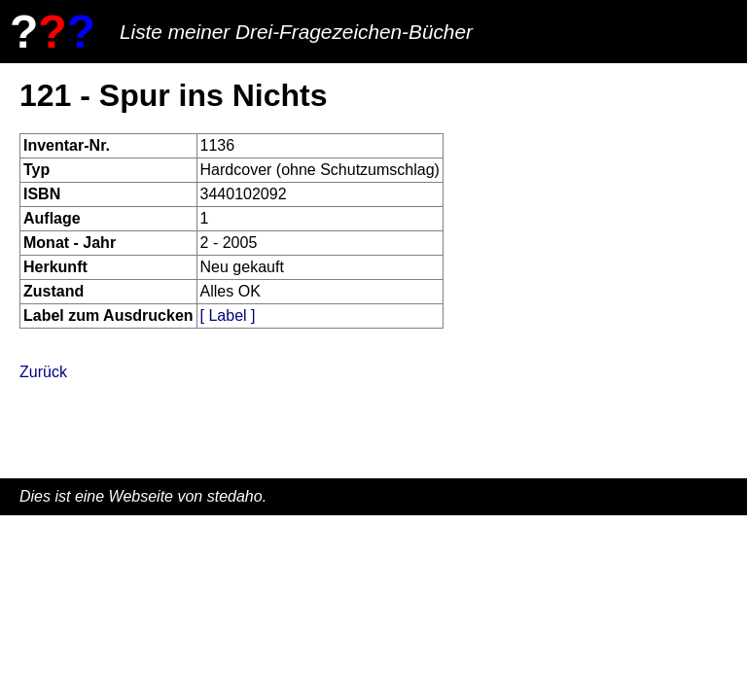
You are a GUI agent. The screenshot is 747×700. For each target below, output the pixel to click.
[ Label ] (228, 315)
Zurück (43, 372)
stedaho (235, 496)
